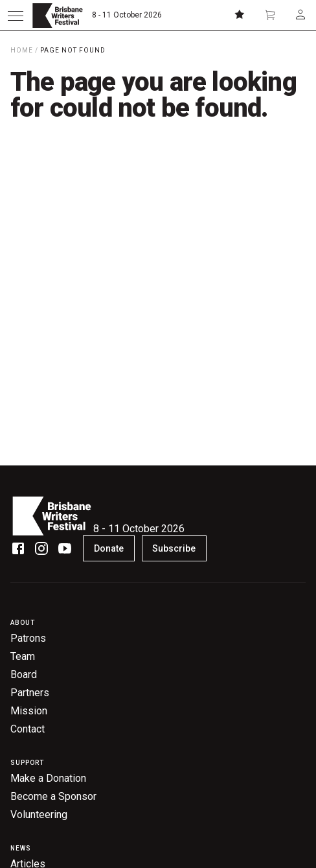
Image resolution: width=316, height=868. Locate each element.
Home (22, 50)
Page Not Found (73, 50)
